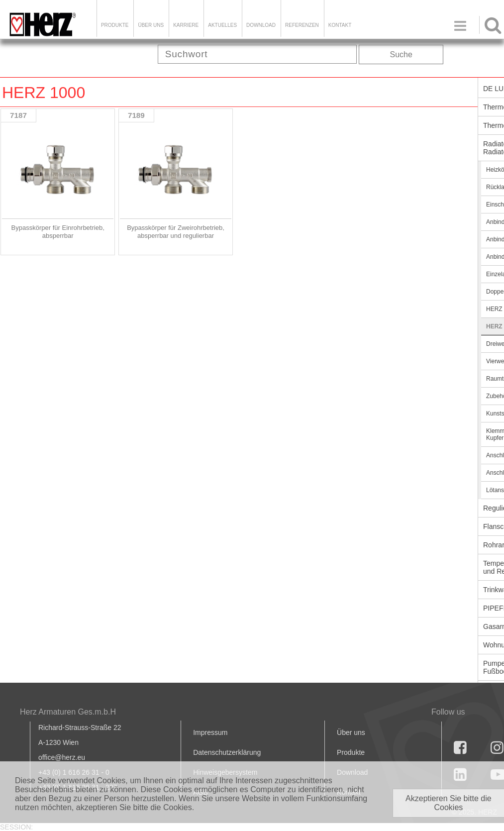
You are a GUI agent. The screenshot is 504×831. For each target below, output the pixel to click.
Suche (401, 54)
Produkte (115, 25)
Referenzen (302, 25)
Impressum (210, 732)
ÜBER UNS (151, 25)
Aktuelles (222, 25)
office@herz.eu (62, 757)
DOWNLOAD (261, 25)
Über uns (351, 732)
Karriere (186, 25)
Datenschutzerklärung (227, 752)
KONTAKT (340, 25)
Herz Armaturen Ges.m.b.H (68, 712)
